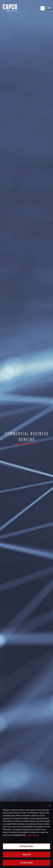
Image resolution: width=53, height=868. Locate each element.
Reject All (26, 854)
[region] (26, 835)
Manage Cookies (27, 846)
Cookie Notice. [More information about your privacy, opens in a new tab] (33, 835)
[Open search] (43, 8)
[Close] (50, 806)
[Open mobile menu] (49, 8)
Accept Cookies (27, 863)
